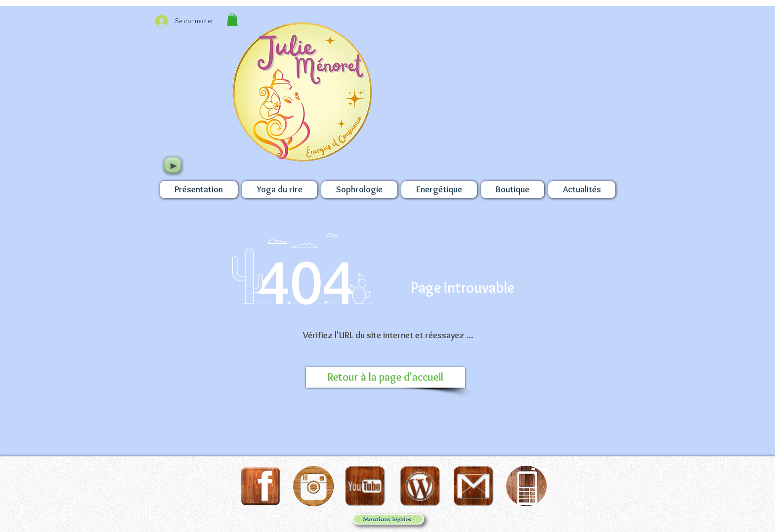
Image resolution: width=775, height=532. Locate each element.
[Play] (173, 165)
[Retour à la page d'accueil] (386, 377)
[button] (232, 19)
